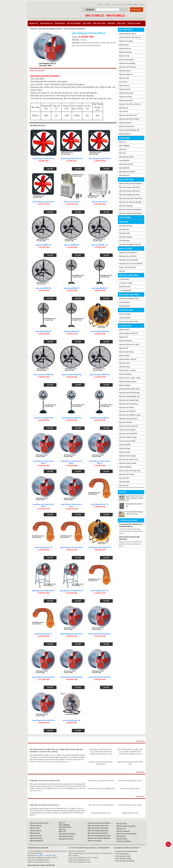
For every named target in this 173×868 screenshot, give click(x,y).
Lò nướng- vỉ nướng (126, 283)
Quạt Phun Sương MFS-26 (100, 418)
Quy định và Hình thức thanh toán (126, 851)
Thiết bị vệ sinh (134, 23)
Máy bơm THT (124, 337)
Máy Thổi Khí (123, 112)
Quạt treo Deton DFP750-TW (100, 375)
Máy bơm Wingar (125, 448)
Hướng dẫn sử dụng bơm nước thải (101, 781)
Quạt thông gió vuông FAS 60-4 (43, 202)
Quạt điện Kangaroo (126, 237)
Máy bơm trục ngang (126, 41)
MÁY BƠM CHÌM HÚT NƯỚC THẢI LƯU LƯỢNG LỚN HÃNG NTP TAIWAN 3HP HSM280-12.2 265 (130, 752)
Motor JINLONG (124, 168)
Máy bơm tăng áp (36, 826)
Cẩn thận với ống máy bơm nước (130, 781)
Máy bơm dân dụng (125, 52)
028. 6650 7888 (51, 856)
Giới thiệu (107, 5)
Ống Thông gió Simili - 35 (100, 591)
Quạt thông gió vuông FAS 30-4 (43, 159)
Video (130, 5)
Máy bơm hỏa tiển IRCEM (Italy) (130, 393)
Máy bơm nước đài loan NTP (39, 823)
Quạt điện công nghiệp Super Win (50, 29)
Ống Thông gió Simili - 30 (100, 504)
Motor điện (60, 23)
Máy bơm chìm (35, 828)
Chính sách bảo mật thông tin (125, 861)
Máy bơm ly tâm (124, 86)
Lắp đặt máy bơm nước (130, 813)
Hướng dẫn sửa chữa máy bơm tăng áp (44, 805)
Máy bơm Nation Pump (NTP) (129, 333)
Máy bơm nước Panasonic (128, 67)
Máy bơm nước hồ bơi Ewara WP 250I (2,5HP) (101, 763)
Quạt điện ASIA (124, 230)
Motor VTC (123, 153)
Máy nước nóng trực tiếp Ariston (129, 191)
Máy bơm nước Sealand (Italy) (129, 400)
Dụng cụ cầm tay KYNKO (127, 267)
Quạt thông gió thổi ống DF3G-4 (72, 547)
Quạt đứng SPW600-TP (100, 288)
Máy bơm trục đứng (125, 97)
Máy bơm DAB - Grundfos (127, 370)
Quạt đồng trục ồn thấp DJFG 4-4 (71, 591)
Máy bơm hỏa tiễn (125, 71)
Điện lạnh (121, 23)
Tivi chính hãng (124, 279)
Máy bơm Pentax (125, 367)
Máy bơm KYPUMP (125, 422)
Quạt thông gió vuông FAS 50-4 (100, 159)
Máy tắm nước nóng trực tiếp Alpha (130, 202)
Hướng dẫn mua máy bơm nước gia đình (45, 781)
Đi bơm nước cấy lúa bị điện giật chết (101, 789)
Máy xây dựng (99, 23)
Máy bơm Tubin (124, 78)
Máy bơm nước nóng (126, 100)
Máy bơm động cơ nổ (126, 74)
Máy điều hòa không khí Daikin (129, 299)
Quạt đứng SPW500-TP (72, 288)
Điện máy (111, 23)
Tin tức (125, 5)
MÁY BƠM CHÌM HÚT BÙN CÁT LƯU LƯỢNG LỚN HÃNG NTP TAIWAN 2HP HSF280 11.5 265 (101, 752)
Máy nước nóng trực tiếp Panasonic (131, 184)
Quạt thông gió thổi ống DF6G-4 (72, 677)
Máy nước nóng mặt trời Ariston (98, 833)
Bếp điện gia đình (125, 287)
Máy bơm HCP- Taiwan (127, 474)
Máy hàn (122, 271)
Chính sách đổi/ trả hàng (123, 859)
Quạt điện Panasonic (126, 226)
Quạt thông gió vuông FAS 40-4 (72, 159)
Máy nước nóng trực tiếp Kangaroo (130, 210)
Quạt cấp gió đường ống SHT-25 (100, 547)
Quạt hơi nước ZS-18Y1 (71, 202)
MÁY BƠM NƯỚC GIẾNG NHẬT (130, 389)
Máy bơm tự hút (124, 56)
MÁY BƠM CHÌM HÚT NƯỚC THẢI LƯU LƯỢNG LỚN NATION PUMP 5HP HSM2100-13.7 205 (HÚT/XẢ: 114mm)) (56, 751)
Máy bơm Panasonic (126, 341)
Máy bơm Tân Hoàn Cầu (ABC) (129, 344)
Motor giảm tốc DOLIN (126, 157)
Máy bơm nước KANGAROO (128, 434)
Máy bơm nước (47, 23)
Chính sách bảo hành (122, 854)
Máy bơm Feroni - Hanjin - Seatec (130, 378)
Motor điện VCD (124, 175)
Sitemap (135, 5)
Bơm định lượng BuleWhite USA (130, 396)
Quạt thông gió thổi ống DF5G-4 (43, 677)
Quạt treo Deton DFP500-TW (43, 375)
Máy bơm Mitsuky (125, 385)
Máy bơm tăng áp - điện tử (128, 34)
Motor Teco (123, 149)
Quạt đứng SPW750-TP (72, 331)
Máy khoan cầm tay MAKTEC (129, 260)
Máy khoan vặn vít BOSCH (128, 256)
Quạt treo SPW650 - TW (100, 245)
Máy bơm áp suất (125, 89)
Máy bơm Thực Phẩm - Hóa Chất (130, 104)
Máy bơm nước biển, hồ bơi (128, 115)
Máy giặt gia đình (125, 306)
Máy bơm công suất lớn (127, 126)
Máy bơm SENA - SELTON (128, 359)
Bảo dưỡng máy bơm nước (101, 813)
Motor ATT (122, 142)
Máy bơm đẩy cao (125, 48)
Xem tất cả (140, 741)
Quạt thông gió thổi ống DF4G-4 (100, 634)
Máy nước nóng (74, 23)
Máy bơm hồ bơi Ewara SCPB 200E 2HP (130, 763)
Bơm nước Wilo (124, 478)
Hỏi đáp (120, 5)
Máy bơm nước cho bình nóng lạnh (101, 805)
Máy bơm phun (124, 45)
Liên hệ (141, 5)
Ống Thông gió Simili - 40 (43, 547)
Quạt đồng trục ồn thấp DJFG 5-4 (43, 591)
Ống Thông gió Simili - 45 (43, 634)
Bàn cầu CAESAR (125, 314)
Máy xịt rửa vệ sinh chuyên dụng (130, 471)
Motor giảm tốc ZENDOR (127, 172)
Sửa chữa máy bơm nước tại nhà (130, 805)
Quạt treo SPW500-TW (72, 245)
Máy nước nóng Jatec (126, 206)
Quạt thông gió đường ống (100, 331)
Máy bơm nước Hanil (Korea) (128, 404)
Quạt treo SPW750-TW (43, 288)
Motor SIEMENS (124, 146)
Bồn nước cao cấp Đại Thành (129, 322)
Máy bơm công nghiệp (126, 60)
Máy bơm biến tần (125, 134)
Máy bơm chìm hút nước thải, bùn (130, 37)
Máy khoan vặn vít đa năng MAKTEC (131, 264)
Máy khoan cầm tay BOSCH (128, 253)
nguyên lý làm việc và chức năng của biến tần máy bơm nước (134, 498)
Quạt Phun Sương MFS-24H (72, 418)
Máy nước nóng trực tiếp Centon (130, 187)
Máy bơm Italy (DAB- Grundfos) (129, 119)
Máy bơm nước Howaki (127, 408)
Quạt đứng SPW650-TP (43, 331)
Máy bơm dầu (124, 108)
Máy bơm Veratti (124, 482)
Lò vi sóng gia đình (125, 290)
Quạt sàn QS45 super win (72, 720)
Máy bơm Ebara (124, 356)
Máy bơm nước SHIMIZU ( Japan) (130, 415)
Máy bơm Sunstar (125, 452)
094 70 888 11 (40, 856)
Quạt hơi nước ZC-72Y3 (100, 202)
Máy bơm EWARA (125, 445)
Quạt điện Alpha (124, 241)
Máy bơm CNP (124, 486)
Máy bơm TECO (124, 330)
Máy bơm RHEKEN (125, 467)
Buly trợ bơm (123, 82)
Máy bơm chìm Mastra (126, 352)
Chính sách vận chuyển (123, 856)
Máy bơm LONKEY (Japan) (128, 437)
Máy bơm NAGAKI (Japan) (128, 382)
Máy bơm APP (124, 348)
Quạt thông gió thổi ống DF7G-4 (100, 677)
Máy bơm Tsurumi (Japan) (128, 456)
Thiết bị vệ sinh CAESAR (127, 430)
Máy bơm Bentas (122, 839)
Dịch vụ (114, 5)
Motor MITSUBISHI (65, 827)
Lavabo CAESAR (125, 318)
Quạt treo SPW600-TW (43, 245)
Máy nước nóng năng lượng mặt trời (131, 198)
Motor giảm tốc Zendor (66, 839)
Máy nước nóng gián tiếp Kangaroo (130, 213)
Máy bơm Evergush (125, 374)
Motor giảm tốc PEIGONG (67, 834)
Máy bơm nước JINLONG (127, 411)
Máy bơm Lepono (125, 363)
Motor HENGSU (124, 161)
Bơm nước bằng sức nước (130, 789)
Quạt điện (87, 23)
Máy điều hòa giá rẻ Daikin (128, 463)
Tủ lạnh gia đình (124, 302)
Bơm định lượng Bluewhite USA (129, 130)
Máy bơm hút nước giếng (127, 63)
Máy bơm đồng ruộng (126, 93)
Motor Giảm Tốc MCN (126, 164)
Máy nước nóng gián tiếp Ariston (130, 195)
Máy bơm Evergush (125, 123)
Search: (90, 10)
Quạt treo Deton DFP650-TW (72, 375)
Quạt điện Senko (125, 233)
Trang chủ (100, 5)
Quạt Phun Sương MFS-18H (43, 418)
